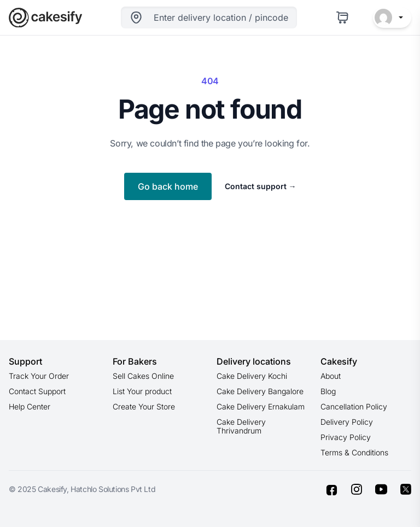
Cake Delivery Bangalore (260, 391)
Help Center (30, 406)
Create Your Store (144, 406)
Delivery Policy (347, 422)
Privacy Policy (346, 437)
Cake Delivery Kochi (252, 376)
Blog (328, 391)
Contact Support (37, 391)
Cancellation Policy (354, 406)
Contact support (261, 186)
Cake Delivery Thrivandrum (241, 426)
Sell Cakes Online (143, 376)
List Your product (142, 391)
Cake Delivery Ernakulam (261, 406)
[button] (392, 17)
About (331, 376)
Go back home (168, 186)
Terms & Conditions (354, 452)
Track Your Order (39, 376)
